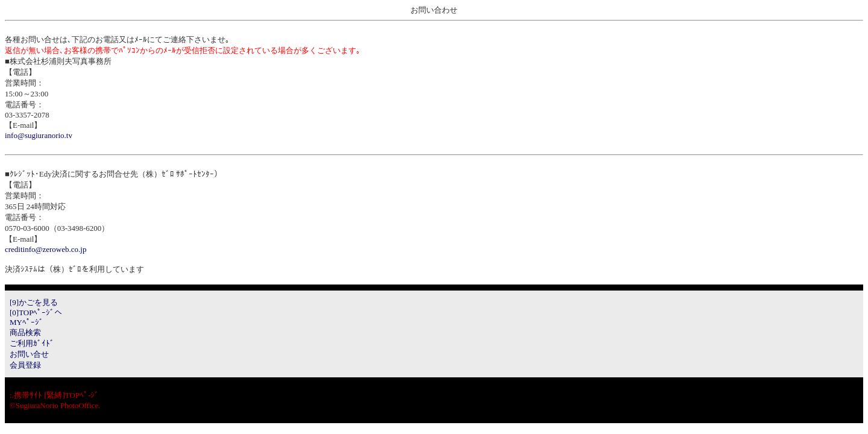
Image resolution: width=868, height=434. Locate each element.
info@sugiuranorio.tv (39, 135)
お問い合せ (29, 354)
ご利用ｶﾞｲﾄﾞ (32, 343)
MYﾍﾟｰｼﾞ (27, 322)
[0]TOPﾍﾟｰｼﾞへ (36, 313)
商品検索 (25, 332)
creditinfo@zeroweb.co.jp (46, 249)
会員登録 (25, 365)
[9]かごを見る (34, 302)
